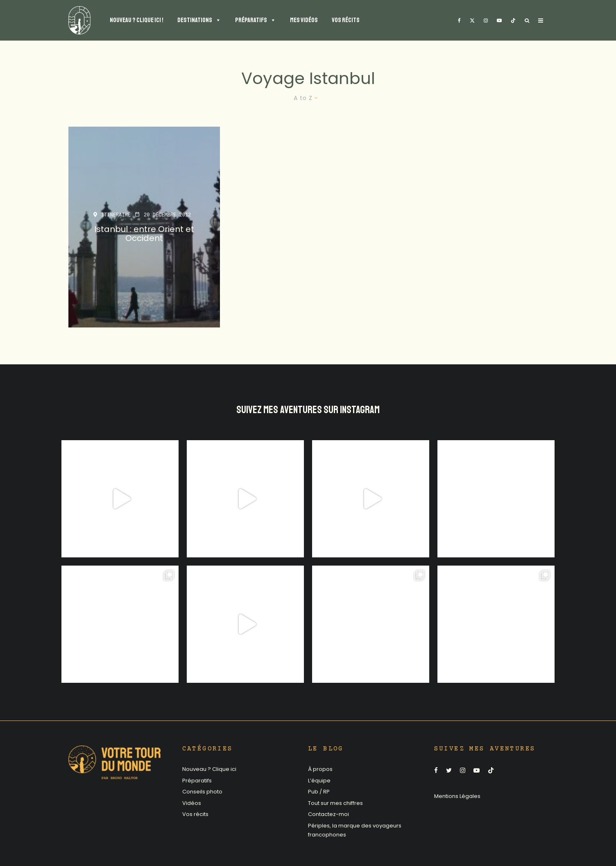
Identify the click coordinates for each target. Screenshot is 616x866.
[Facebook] (459, 20)
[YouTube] (499, 20)
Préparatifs (197, 781)
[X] (472, 20)
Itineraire (116, 215)
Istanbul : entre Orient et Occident (144, 234)
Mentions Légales (457, 796)
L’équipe (319, 781)
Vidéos (192, 803)
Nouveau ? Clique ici (209, 769)
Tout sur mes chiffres (335, 803)
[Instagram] (486, 20)
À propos (320, 769)
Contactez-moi (328, 814)
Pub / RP (319, 792)
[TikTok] (513, 20)
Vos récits (195, 814)
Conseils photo (202, 792)
